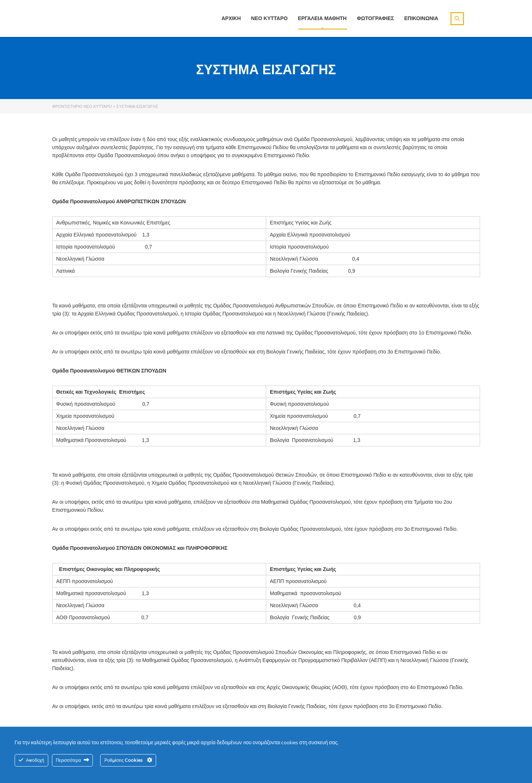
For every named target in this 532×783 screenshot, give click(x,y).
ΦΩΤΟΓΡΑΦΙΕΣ (375, 18)
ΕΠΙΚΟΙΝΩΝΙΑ (421, 18)
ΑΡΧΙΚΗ (231, 18)
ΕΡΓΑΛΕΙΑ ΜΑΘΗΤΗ (322, 18)
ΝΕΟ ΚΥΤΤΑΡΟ (269, 18)
